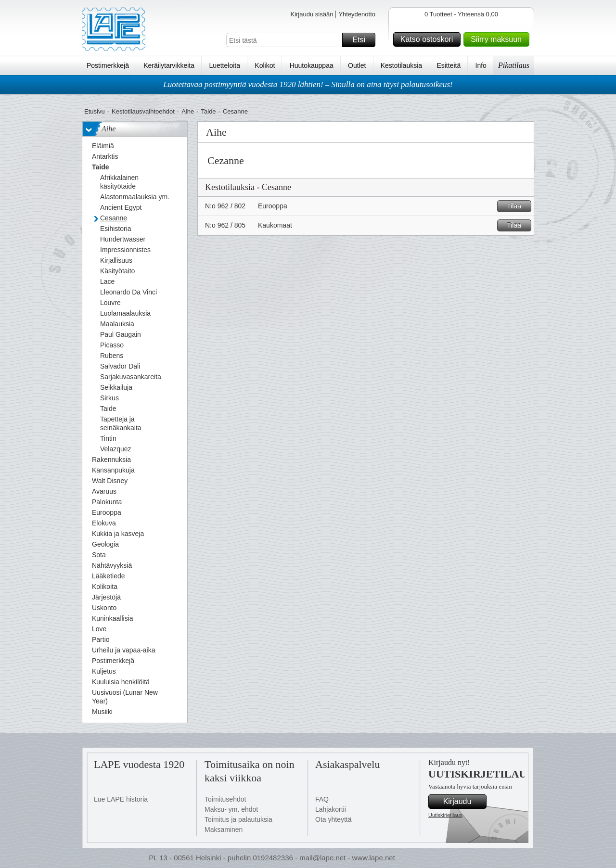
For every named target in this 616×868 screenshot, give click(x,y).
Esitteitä (449, 65)
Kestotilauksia (401, 65)
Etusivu (95, 111)
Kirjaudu (463, 802)
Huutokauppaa (312, 65)
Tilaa (518, 206)
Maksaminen (224, 830)
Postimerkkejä (108, 65)
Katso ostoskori (429, 39)
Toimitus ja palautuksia (238, 819)
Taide (209, 111)
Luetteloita (225, 65)
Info (481, 65)
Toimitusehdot (225, 799)
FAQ (322, 799)
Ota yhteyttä (333, 819)
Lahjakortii (331, 809)
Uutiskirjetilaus (445, 815)
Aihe (188, 111)
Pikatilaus (514, 65)
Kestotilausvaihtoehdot (143, 111)
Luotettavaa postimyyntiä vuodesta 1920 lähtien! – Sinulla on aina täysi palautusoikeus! (308, 84)
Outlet (357, 65)
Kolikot (265, 65)
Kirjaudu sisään (312, 14)
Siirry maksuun (499, 39)
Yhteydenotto (357, 14)
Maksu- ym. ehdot (231, 809)
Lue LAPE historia (121, 799)
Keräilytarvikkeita (169, 65)
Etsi (362, 40)
